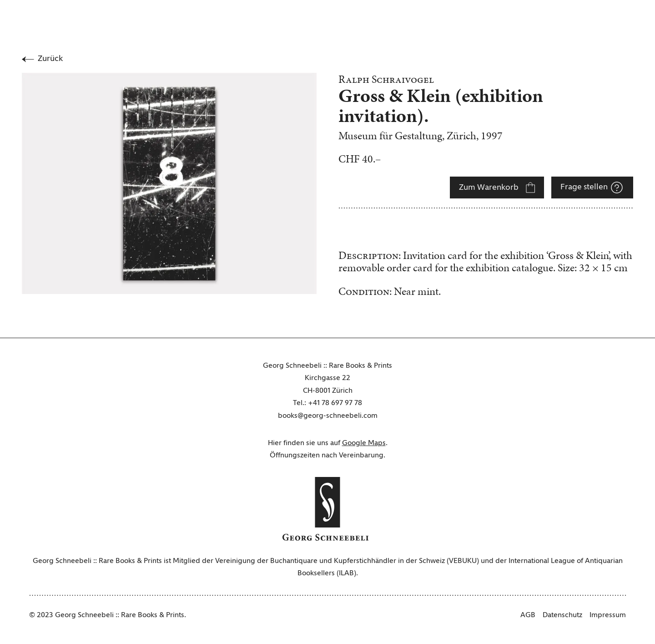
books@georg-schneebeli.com (328, 416)
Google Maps (364, 443)
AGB (528, 615)
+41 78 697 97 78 (335, 403)
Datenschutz (562, 615)
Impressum (608, 615)
